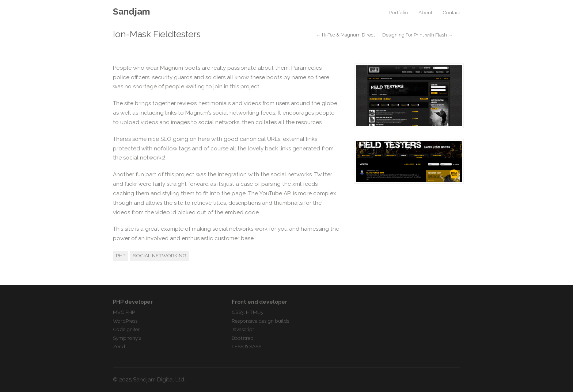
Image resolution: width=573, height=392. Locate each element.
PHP (121, 255)
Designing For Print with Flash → (418, 35)
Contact (451, 12)
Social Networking (160, 255)
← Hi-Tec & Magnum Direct (346, 35)
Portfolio (399, 12)
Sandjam (132, 11)
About (425, 12)
